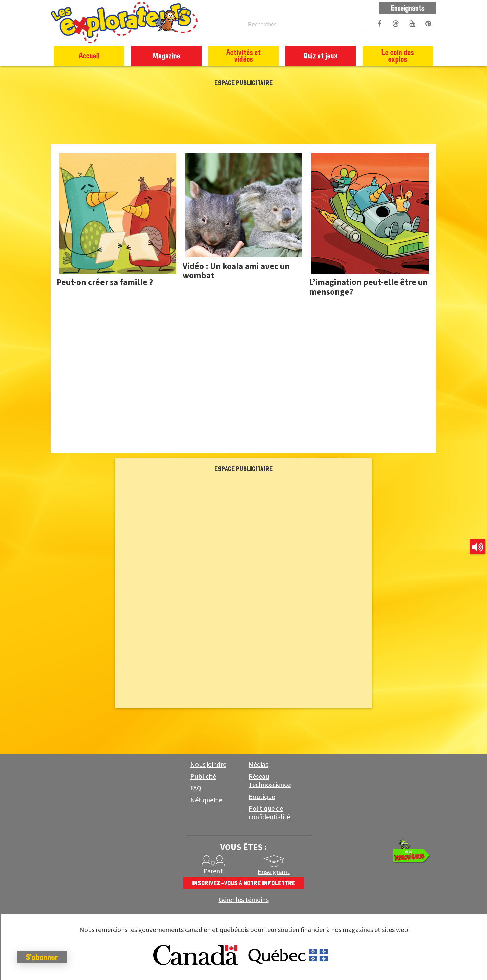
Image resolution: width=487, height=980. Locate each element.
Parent (213, 871)
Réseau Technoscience (270, 781)
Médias (258, 765)
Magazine (167, 56)
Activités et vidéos (244, 56)
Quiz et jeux (321, 56)
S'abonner (42, 957)
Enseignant (274, 872)
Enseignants (408, 8)
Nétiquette (206, 800)
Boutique (262, 797)
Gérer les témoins (244, 900)
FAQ (196, 788)
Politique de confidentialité (269, 813)
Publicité (203, 777)
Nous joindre (208, 765)
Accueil (89, 56)
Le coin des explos (398, 56)
